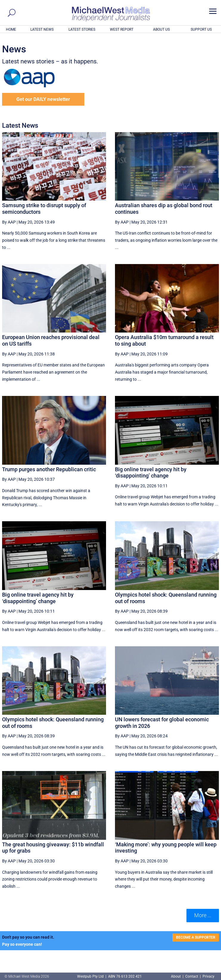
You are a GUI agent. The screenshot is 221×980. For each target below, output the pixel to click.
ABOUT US (161, 29)
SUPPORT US (201, 29)
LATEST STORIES (82, 29)
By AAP (9, 222)
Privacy (208, 976)
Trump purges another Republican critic (49, 469)
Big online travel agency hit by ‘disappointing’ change (151, 473)
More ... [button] (203, 915)
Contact (192, 976)
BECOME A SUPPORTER (196, 937)
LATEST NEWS (42, 29)
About (176, 976)
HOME (11, 29)
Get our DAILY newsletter (43, 99)
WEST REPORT (122, 29)
